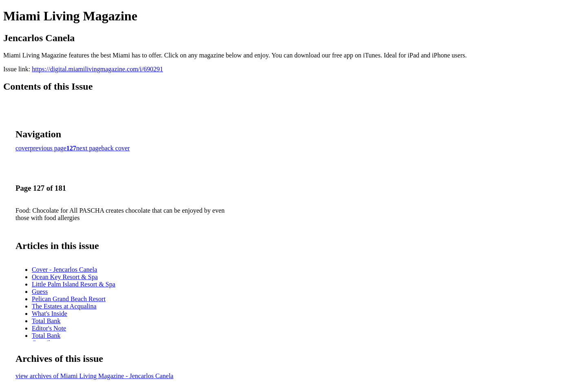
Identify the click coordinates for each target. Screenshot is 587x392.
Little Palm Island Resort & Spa (74, 284)
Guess (40, 292)
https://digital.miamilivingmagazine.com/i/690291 (97, 69)
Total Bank (46, 321)
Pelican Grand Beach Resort (69, 299)
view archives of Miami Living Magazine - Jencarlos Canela (94, 376)
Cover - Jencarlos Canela (64, 270)
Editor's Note (49, 328)
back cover (116, 148)
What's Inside (50, 314)
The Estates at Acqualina (64, 306)
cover (23, 148)
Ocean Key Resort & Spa (65, 277)
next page (89, 148)
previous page (48, 148)
